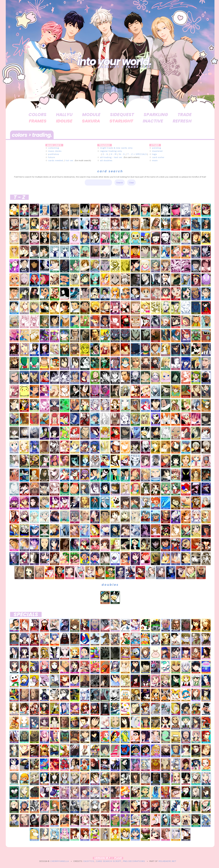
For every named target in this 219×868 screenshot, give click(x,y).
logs (155, 154)
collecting (54, 148)
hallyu (64, 115)
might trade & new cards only (116, 148)
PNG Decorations (134, 861)
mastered (157, 151)
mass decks (55, 151)
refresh (182, 121)
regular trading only (111, 151)
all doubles (106, 160)
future (52, 157)
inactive (153, 121)
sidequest (122, 115)
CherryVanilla (60, 861)
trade (185, 115)
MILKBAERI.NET (167, 861)
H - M (114, 154)
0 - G (105, 154)
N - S (122, 154)
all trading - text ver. (111, 157)
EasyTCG (89, 861)
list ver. (70, 160)
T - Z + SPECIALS (137, 154)
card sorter (158, 157)
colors (38, 115)
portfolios (54, 154)
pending (157, 148)
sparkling (156, 115)
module (91, 115)
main (155, 160)
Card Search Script (109, 861)
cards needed (56, 160)
